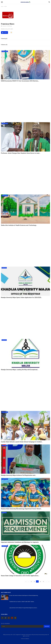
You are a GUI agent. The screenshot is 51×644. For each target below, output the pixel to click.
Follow (5, 33)
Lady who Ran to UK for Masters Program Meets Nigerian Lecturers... (24, 608)
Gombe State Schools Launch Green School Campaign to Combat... (22, 442)
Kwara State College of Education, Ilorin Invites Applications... (20, 576)
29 (43, 582)
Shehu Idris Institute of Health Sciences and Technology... (19, 225)
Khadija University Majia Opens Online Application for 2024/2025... (22, 297)
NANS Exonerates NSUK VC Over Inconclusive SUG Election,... (20, 81)
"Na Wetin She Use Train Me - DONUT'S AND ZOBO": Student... (22, 602)
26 (34, 582)
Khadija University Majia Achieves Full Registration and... (19, 475)
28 (40, 582)
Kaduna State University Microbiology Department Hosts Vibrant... (21, 509)
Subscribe (47, 626)
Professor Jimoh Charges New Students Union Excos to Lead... (21, 153)
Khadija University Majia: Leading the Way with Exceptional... (20, 370)
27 (37, 582)
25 (31, 582)
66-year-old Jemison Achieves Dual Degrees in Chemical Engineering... (24, 595)
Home (2, 6)
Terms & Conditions (25, 639)
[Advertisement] (25, 92)
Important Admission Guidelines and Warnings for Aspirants (20, 542)
